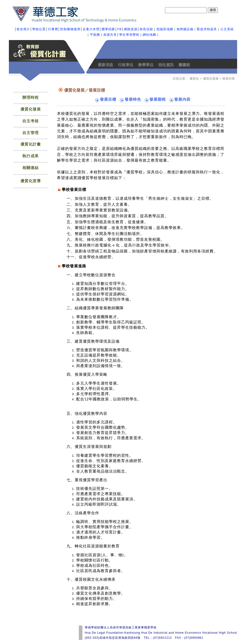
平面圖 (95, 35)
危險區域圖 (165, 29)
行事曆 (53, 29)
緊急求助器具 (207, 29)
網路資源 (131, 29)
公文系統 (227, 29)
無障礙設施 (185, 29)
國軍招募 (108, 29)
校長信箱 (146, 29)
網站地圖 (149, 35)
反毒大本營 (91, 29)
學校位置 (39, 29)
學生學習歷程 (129, 35)
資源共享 (110, 35)
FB (120, 29)
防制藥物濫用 (70, 29)
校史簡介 (23, 29)
